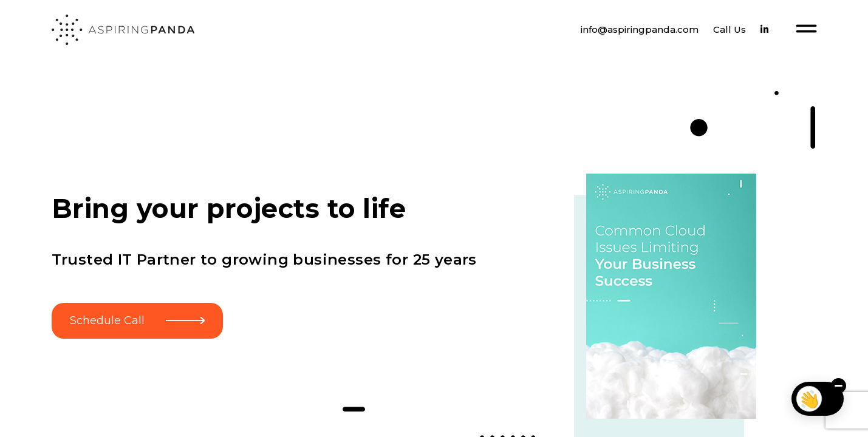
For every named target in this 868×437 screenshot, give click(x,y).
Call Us (730, 29)
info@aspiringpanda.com (640, 29)
